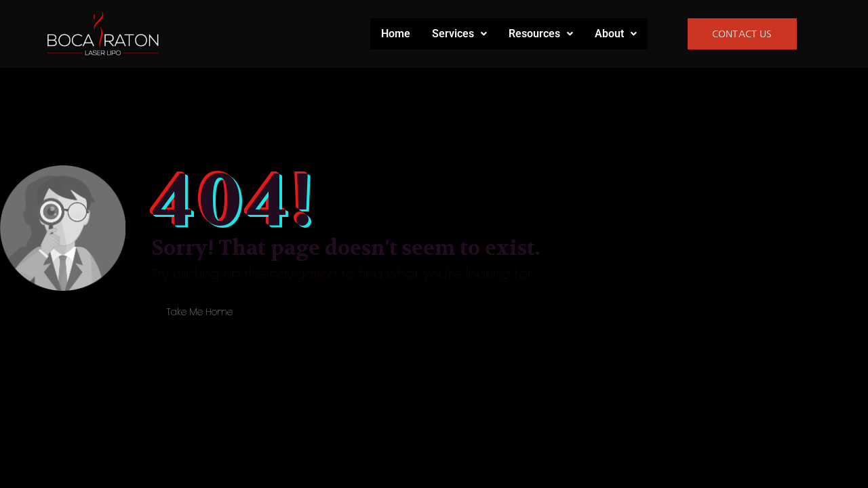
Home (396, 34)
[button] (459, 34)
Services (459, 34)
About (616, 34)
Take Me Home (199, 312)
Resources (541, 34)
